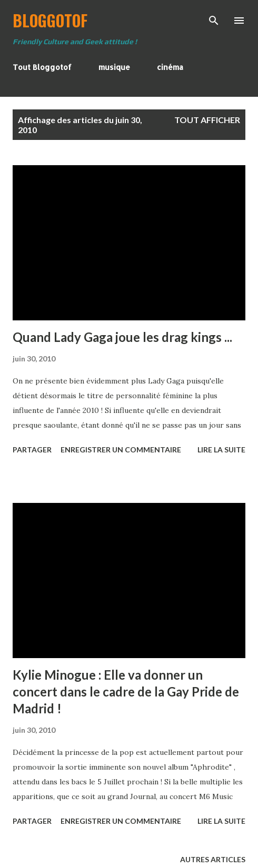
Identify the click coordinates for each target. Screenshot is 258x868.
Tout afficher (207, 120)
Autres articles (213, 859)
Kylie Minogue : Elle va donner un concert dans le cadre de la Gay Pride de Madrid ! (126, 692)
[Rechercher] (214, 19)
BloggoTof (50, 20)
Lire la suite (221, 450)
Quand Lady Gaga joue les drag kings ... (122, 337)
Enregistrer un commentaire (121, 450)
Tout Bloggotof (42, 67)
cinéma (170, 67)
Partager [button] (32, 450)
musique (114, 67)
